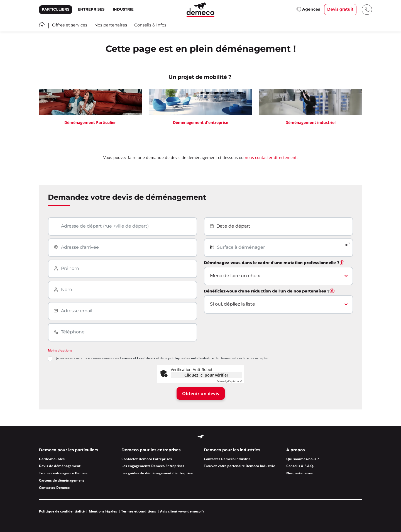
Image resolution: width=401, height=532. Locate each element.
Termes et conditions (139, 511)
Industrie (123, 9)
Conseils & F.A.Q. (300, 466)
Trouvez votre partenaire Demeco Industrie (239, 466)
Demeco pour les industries (232, 450)
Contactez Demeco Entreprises (147, 459)
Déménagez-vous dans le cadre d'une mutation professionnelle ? (274, 263)
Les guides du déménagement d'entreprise (157, 473)
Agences (311, 9)
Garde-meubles (52, 459)
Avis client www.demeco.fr (182, 511)
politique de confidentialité (191, 358)
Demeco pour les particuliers (69, 450)
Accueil (42, 25)
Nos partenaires (111, 25)
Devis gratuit (340, 9)
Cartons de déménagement (62, 480)
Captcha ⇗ (229, 381)
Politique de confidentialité (62, 511)
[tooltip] (342, 263)
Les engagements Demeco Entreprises (153, 466)
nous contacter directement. (271, 158)
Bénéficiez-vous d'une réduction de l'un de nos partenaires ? (269, 291)
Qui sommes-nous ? (303, 459)
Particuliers (56, 9)
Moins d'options (60, 350)
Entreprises (91, 9)
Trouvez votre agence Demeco (64, 473)
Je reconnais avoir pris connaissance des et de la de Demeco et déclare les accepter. (163, 358)
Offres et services (70, 25)
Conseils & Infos (150, 25)
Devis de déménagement (60, 466)
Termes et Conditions (137, 358)
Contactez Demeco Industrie (227, 459)
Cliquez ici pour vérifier (206, 375)
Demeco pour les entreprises (151, 450)
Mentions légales (103, 511)
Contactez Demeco (54, 488)
